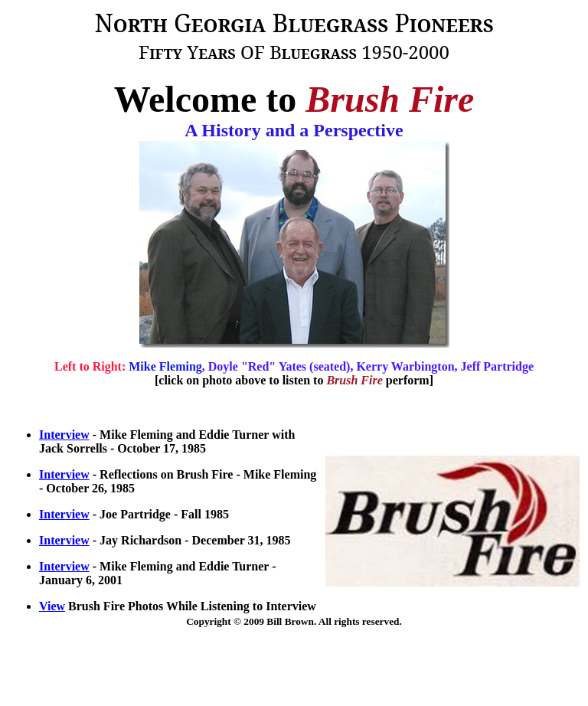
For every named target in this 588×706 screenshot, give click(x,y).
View (52, 606)
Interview (64, 435)
